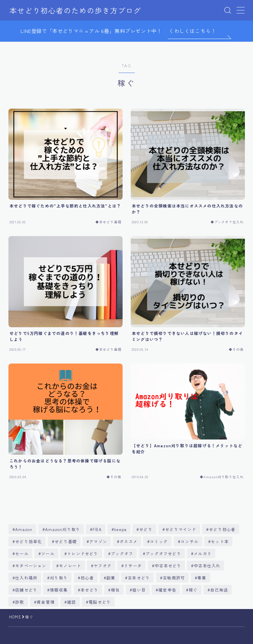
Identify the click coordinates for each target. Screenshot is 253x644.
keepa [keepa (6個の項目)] (120, 529)
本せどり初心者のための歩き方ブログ (75, 10)
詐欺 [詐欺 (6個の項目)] (20, 602)
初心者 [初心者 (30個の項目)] (87, 578)
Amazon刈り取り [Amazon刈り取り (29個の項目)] (63, 529)
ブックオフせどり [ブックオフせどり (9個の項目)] (163, 553)
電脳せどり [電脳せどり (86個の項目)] (100, 602)
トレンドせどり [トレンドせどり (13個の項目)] (83, 553)
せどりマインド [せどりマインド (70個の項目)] (181, 529)
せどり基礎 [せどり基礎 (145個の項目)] (66, 541)
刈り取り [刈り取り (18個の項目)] (59, 578)
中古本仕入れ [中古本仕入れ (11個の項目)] (207, 565)
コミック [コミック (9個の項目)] (159, 541)
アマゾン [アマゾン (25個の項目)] (98, 541)
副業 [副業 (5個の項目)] (111, 578)
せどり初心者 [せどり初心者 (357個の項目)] (222, 529)
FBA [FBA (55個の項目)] (97, 529)
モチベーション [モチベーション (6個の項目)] (31, 565)
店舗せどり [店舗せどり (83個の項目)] (26, 590)
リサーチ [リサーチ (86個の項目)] (133, 565)
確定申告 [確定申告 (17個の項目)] (167, 590)
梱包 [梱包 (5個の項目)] (115, 590)
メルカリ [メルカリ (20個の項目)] (203, 553)
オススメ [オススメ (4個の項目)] (129, 541)
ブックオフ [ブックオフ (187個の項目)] (122, 553)
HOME (15, 617)
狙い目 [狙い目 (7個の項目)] (139, 590)
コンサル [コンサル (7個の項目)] (189, 541)
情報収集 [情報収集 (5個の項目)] (59, 590)
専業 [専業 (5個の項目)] (202, 578)
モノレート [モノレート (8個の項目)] (70, 565)
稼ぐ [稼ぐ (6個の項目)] (193, 590)
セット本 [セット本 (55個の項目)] (220, 541)
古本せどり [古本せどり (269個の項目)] (139, 578)
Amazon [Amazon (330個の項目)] (24, 529)
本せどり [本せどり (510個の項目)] (89, 590)
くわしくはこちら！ (192, 31)
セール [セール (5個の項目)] (22, 553)
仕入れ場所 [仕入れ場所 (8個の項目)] (26, 578)
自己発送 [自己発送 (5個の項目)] (219, 590)
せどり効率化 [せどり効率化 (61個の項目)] (28, 541)
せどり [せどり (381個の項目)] (146, 529)
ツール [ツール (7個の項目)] (48, 553)
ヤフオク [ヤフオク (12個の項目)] (103, 565)
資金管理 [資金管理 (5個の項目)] (46, 602)
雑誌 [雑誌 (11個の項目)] (71, 602)
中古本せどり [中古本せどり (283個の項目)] (168, 565)
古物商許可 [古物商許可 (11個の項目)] (174, 578)
